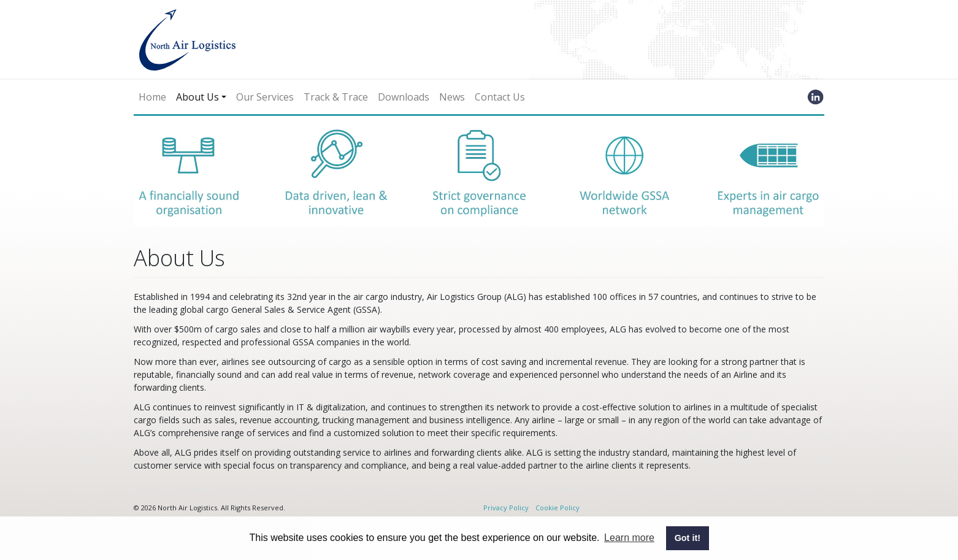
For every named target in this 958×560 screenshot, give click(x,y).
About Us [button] (197, 97)
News (452, 97)
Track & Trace (336, 97)
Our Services (265, 97)
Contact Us (500, 97)
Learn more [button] (629, 538)
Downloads (404, 97)
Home (152, 97)
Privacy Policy (506, 508)
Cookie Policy (558, 508)
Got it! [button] (688, 538)
